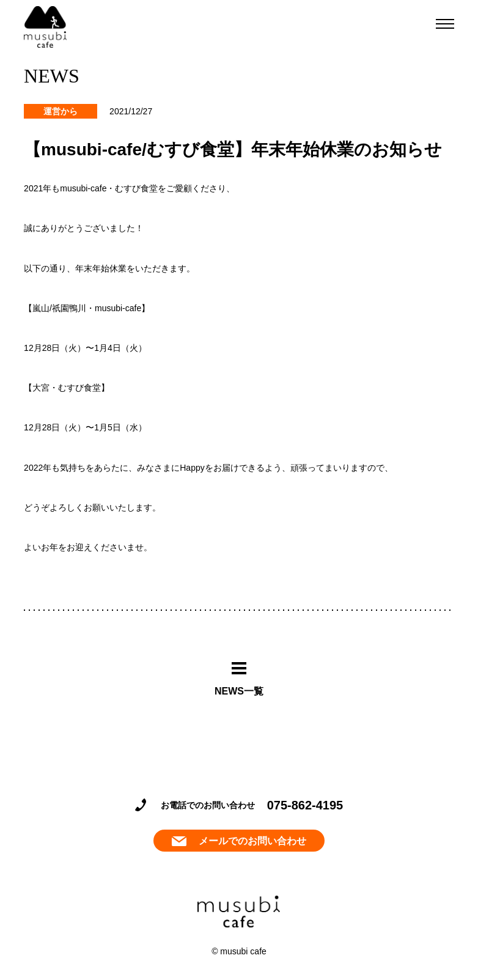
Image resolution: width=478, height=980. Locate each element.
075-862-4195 (305, 805)
